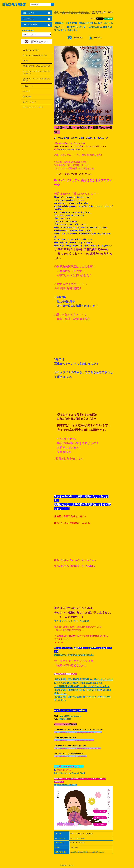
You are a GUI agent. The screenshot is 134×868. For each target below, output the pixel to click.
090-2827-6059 (65, 719)
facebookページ (28, 86)
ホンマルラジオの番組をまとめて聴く (35, 55)
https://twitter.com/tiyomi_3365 (69, 773)
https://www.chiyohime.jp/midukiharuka (74, 655)
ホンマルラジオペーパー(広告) (33, 107)
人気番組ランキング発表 (31, 50)
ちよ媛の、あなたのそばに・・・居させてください (75, 12)
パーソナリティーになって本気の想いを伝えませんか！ (36, 72)
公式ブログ (26, 91)
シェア (93, 18)
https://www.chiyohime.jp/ (66, 785)
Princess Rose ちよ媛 (78, 838)
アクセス (25, 61)
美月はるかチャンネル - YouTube (72, 621)
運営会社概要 (27, 97)
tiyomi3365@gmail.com (70, 716)
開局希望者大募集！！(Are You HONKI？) (36, 66)
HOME (56, 12)
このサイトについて (29, 102)
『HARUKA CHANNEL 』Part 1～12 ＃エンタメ (82, 686)
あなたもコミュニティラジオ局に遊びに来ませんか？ (36, 80)
